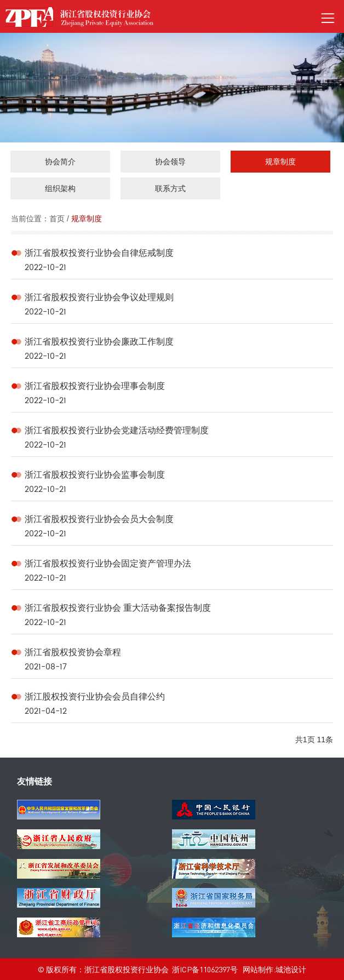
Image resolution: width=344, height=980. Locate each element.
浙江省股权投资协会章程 (73, 652)
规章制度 (87, 219)
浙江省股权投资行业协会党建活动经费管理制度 (117, 430)
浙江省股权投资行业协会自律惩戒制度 (99, 253)
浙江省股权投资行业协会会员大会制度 (99, 519)
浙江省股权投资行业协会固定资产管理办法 (108, 563)
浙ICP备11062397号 (205, 969)
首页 (57, 219)
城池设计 (291, 969)
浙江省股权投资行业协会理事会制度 (95, 386)
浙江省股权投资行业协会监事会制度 (95, 475)
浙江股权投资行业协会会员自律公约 (95, 697)
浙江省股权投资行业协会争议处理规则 (99, 297)
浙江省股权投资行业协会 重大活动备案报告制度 (118, 608)
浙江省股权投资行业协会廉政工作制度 (99, 342)
